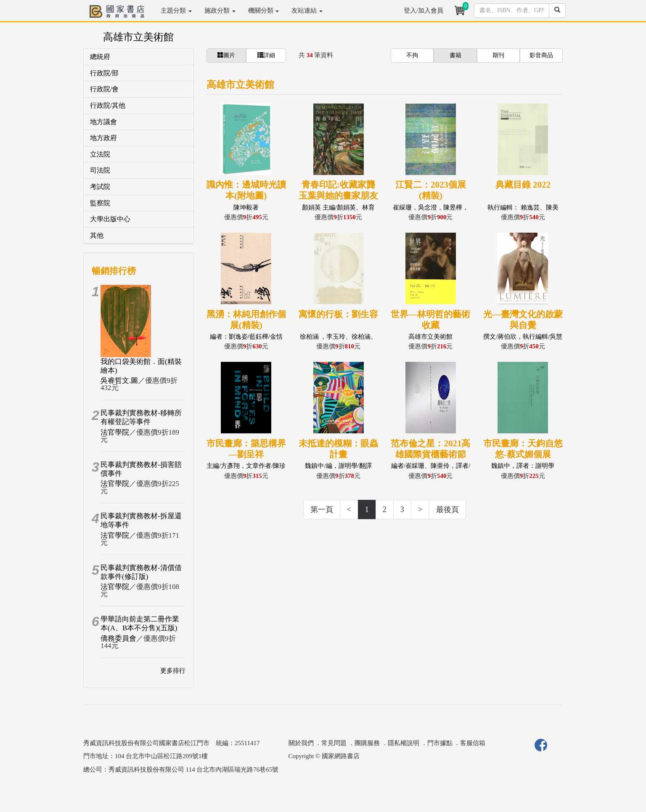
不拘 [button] (412, 55)
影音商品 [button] (541, 55)
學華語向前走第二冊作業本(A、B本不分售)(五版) (140, 624)
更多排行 (173, 671)
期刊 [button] (498, 55)
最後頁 (447, 509)
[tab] (139, 57)
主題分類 (176, 11)
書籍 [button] (455, 55)
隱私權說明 (404, 743)
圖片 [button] (226, 55)
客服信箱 (473, 743)
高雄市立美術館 (138, 37)
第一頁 (322, 509)
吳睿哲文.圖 (119, 381)
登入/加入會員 (424, 11)
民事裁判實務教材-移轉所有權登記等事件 (141, 417)
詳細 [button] (266, 55)
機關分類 (264, 11)
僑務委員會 (118, 638)
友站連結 (307, 11)
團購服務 (367, 743)
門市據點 (440, 743)
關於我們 (301, 743)
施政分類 (220, 11)
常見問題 (334, 743)
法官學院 (115, 432)
